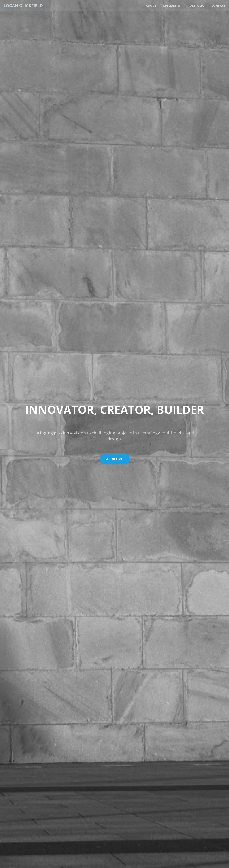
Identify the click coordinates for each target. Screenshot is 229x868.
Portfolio (196, 6)
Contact (218, 6)
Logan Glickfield (23, 6)
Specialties (172, 6)
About (151, 6)
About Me (115, 459)
